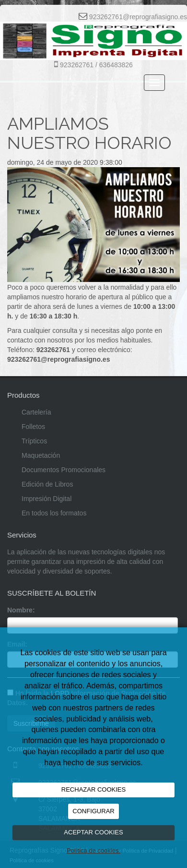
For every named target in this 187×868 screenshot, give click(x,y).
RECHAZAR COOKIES (93, 789)
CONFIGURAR (93, 811)
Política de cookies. (93, 850)
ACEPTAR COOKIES (93, 832)
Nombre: (21, 610)
